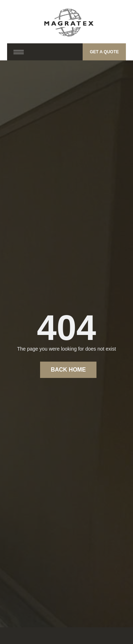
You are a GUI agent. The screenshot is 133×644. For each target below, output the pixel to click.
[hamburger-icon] (19, 52)
